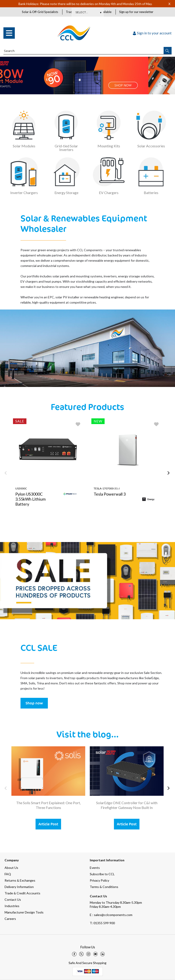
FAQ (8, 874)
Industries (12, 906)
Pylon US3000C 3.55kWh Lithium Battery (30, 499)
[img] (74, 954)
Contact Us (13, 899)
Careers (10, 919)
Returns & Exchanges (20, 880)
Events (95, 868)
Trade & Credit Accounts (22, 893)
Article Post (48, 824)
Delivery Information (19, 887)
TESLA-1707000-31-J (107, 489)
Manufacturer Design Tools (24, 912)
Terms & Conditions (104, 887)
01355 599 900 (102, 923)
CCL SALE (39, 648)
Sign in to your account (152, 33)
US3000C (21, 489)
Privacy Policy (99, 880)
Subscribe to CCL (102, 874)
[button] (168, 51)
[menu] (9, 33)
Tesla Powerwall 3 (110, 494)
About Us (11, 868)
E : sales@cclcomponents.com (111, 915)
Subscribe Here (87, 12)
